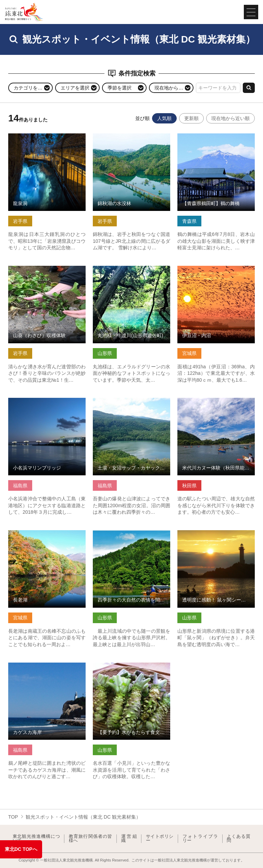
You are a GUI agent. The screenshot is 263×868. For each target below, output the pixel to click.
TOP (13, 817)
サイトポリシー (160, 839)
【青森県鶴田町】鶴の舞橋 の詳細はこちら (216, 139)
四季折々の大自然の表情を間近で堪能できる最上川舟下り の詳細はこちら (131, 539)
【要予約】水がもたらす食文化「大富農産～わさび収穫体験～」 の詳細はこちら (131, 671)
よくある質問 (239, 839)
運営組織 (129, 839)
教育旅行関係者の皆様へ (91, 839)
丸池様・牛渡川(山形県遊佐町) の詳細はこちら (131, 271)
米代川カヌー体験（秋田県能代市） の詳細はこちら (216, 403)
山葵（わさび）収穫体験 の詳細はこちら (47, 271)
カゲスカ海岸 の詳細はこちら (40, 665)
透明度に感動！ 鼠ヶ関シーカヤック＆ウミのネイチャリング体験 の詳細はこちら (216, 539)
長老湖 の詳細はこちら (33, 533)
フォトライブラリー (200, 839)
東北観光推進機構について (36, 839)
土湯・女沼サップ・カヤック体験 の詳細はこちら (131, 403)
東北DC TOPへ (21, 849)
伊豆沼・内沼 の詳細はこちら (209, 269)
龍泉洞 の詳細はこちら (33, 136)
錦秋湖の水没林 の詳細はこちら (127, 136)
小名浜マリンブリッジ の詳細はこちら (47, 403)
